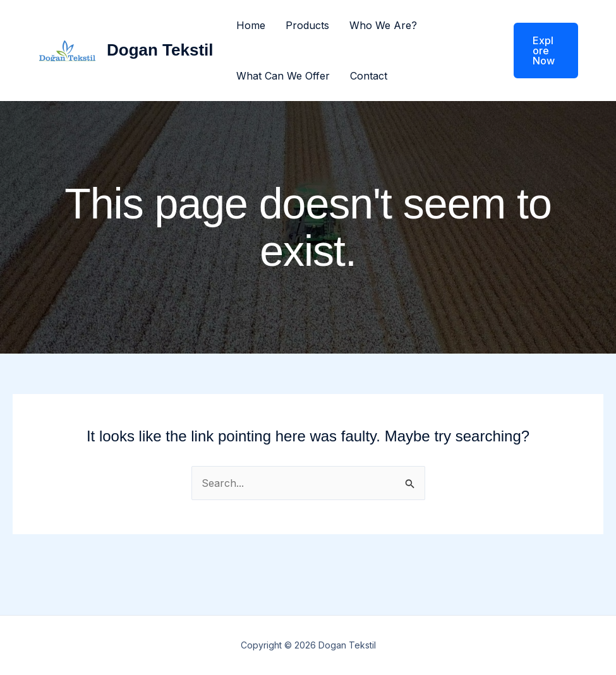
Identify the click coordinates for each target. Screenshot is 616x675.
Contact (369, 76)
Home (251, 25)
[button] (538, 51)
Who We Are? (383, 25)
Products (307, 25)
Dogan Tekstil (160, 50)
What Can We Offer (283, 76)
